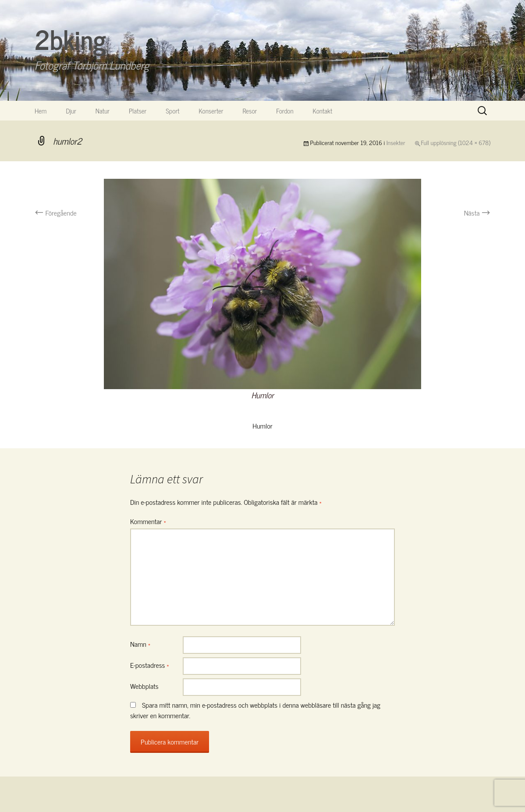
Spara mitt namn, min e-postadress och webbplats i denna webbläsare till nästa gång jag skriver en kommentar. (255, 710)
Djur (71, 111)
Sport (172, 111)
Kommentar (148, 521)
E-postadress (150, 665)
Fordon (285, 111)
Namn (140, 644)
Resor (250, 111)
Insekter (396, 142)
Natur (103, 111)
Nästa (477, 213)
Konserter (211, 111)
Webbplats (144, 686)
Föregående (56, 213)
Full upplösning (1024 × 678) (456, 142)
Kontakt (323, 111)
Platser (138, 111)
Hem (41, 111)
